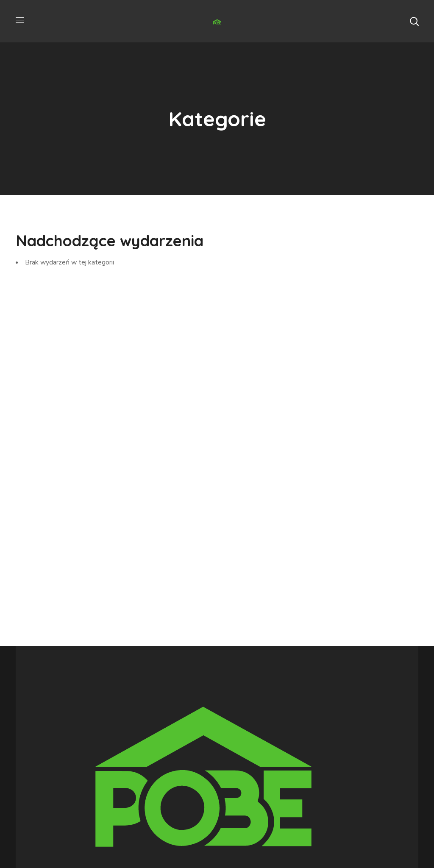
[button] (414, 21)
